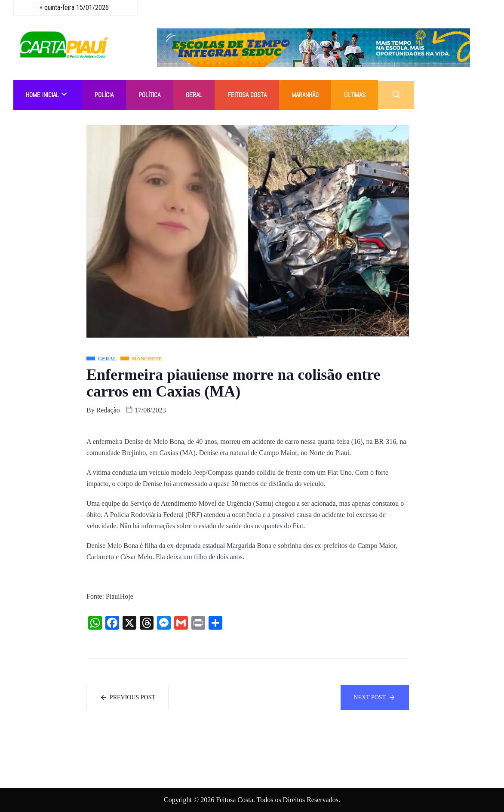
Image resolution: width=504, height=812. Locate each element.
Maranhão (306, 95)
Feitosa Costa (248, 95)
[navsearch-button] (397, 95)
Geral (195, 95)
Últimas (356, 95)
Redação (108, 410)
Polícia (104, 95)
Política (150, 95)
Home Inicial (47, 95)
